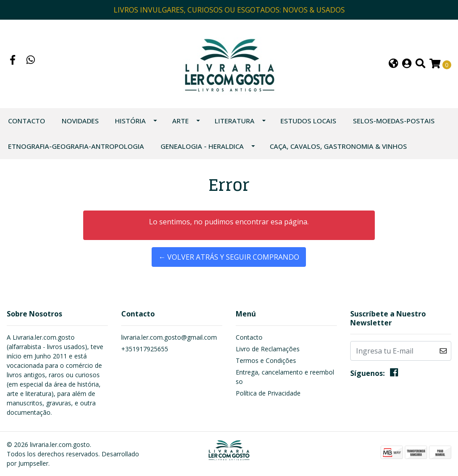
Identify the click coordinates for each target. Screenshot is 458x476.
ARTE (180, 121)
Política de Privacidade (268, 393)
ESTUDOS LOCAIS (308, 121)
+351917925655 (145, 349)
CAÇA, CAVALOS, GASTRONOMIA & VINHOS (338, 146)
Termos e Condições (266, 360)
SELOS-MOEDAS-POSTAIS (394, 121)
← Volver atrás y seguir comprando (229, 257)
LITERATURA (235, 121)
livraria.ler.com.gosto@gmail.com (169, 337)
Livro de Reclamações (268, 349)
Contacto (27, 121)
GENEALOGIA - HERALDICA (202, 146)
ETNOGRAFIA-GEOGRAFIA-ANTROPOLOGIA (76, 146)
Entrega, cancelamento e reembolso (285, 377)
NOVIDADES (80, 121)
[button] (393, 64)
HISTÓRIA (130, 121)
